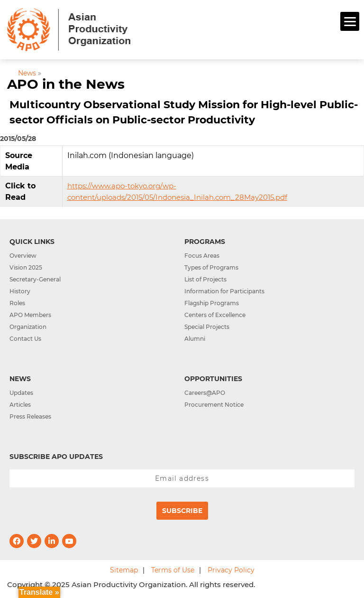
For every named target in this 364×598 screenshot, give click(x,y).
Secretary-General (35, 279)
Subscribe (182, 511)
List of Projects (205, 279)
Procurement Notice (214, 405)
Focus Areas (202, 256)
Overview (23, 256)
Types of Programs (211, 267)
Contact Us (25, 339)
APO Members (30, 315)
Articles (20, 405)
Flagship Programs (212, 303)
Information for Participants (224, 291)
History (20, 291)
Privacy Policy (231, 570)
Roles (17, 303)
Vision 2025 (26, 267)
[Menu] (350, 21)
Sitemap (124, 570)
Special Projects (207, 327)
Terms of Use (173, 570)
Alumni (195, 339)
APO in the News (66, 84)
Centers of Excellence (215, 315)
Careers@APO (205, 393)
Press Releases (30, 416)
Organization (28, 327)
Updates (21, 393)
